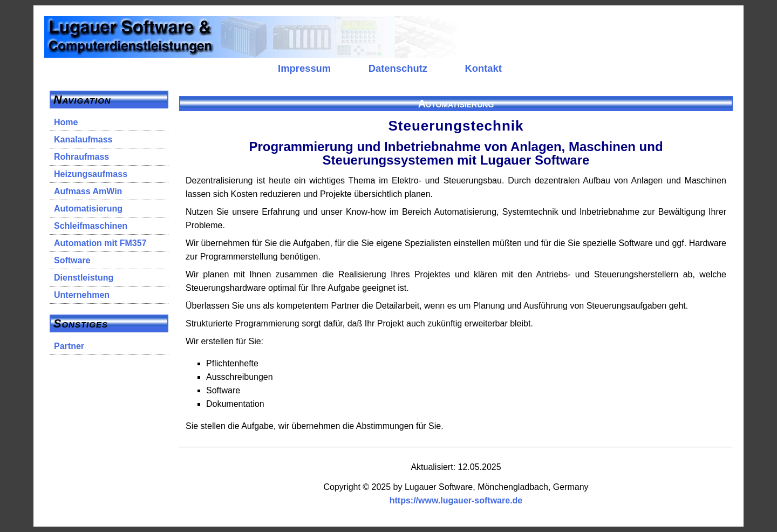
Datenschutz (398, 68)
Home (66, 122)
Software (72, 260)
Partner (69, 346)
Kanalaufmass (83, 139)
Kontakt (483, 68)
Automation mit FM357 (100, 243)
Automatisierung (88, 209)
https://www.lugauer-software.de (456, 500)
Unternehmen (82, 295)
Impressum (304, 68)
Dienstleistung (84, 278)
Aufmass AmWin (88, 191)
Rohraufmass (81, 157)
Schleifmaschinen (91, 226)
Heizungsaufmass (91, 174)
